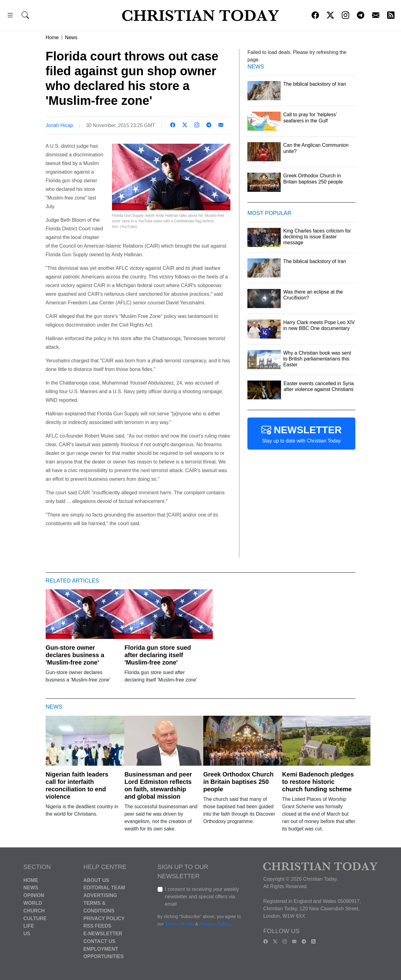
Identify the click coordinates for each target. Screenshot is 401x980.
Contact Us (99, 941)
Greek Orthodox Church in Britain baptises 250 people (238, 782)
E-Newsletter (103, 934)
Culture (35, 918)
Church (34, 911)
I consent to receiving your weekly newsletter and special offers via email (202, 897)
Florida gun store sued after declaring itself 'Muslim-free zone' (158, 655)
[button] (10, 16)
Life (29, 926)
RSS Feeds (97, 926)
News (71, 37)
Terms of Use (180, 924)
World (33, 903)
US (27, 934)
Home (52, 37)
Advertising (100, 895)
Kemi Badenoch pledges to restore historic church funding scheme (318, 782)
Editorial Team (104, 888)
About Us (96, 880)
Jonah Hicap (59, 125)
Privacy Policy (104, 918)
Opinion (34, 895)
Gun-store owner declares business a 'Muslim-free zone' (75, 655)
